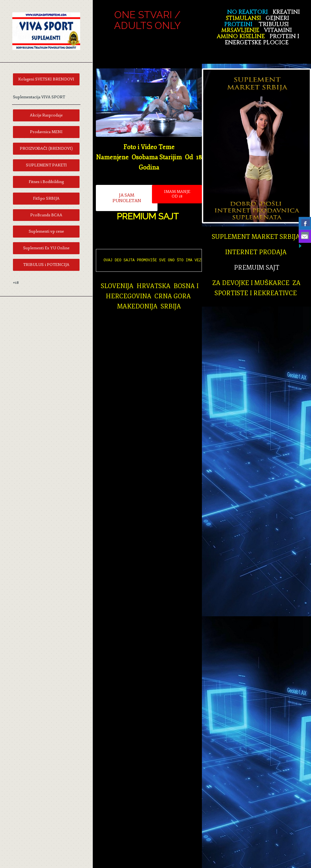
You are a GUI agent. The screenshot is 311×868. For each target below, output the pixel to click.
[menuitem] (46, 79)
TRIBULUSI (274, 24)
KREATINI (286, 12)
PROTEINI (237, 24)
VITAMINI (278, 30)
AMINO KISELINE (241, 37)
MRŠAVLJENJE (240, 30)
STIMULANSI (243, 18)
